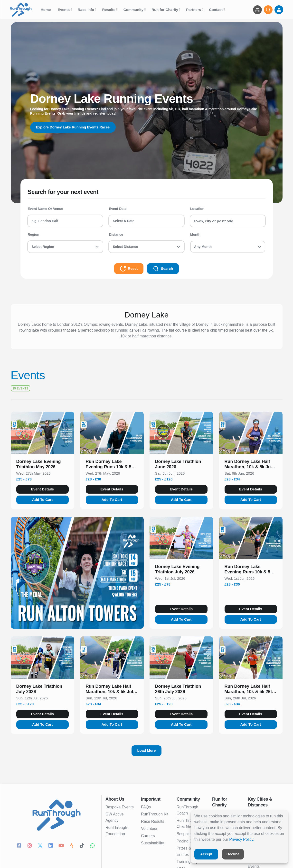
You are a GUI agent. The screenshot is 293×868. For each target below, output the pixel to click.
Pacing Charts (189, 841)
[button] (43, 465)
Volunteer (149, 828)
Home (46, 10)
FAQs (146, 807)
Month (195, 235)
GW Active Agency (115, 817)
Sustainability (152, 843)
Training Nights (190, 862)
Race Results (153, 821)
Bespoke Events (120, 807)
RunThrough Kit (155, 814)
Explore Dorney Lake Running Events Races (77, 127)
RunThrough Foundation (116, 831)
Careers (148, 836)
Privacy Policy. (242, 839)
